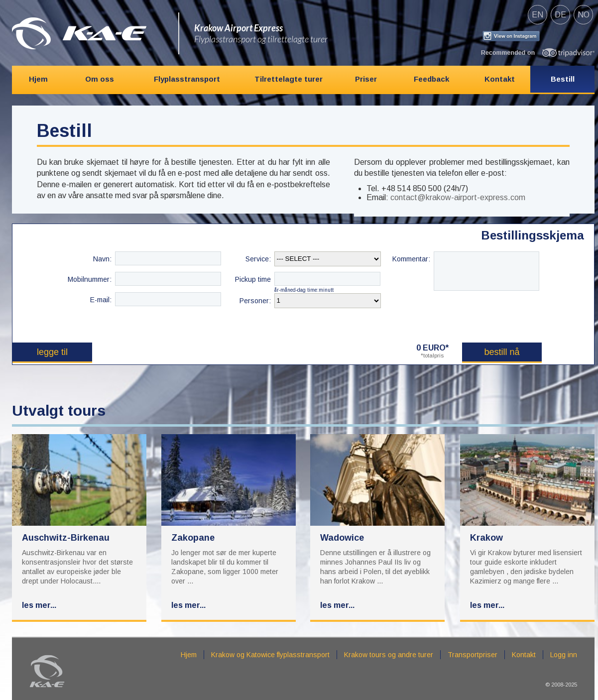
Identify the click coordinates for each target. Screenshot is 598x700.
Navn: (102, 259)
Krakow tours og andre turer (389, 655)
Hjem (38, 79)
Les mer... (39, 605)
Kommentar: (411, 259)
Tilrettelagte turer (289, 79)
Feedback (431, 79)
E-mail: (101, 300)
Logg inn (564, 655)
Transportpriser (473, 655)
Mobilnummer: (90, 279)
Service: (258, 259)
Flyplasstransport (187, 79)
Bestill (563, 79)
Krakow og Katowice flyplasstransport (270, 655)
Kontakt (500, 79)
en (538, 15)
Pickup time (253, 279)
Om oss (100, 79)
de (560, 15)
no (584, 15)
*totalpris (432, 355)
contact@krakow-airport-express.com (458, 197)
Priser (366, 79)
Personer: (255, 301)
